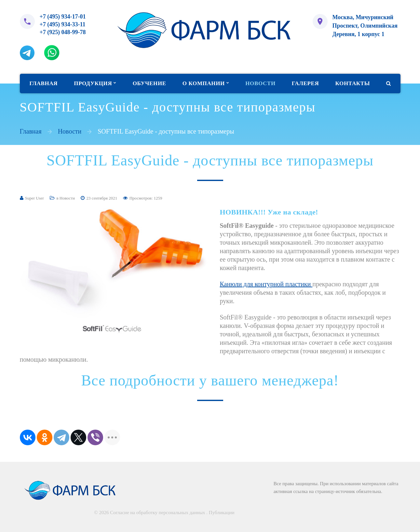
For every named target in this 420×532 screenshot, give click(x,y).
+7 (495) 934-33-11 (63, 25)
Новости (70, 132)
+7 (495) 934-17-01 (63, 17)
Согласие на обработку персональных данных (157, 513)
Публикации (222, 513)
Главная (31, 132)
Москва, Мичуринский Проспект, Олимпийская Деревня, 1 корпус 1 (365, 25)
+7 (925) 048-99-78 (63, 33)
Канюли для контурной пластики (266, 285)
